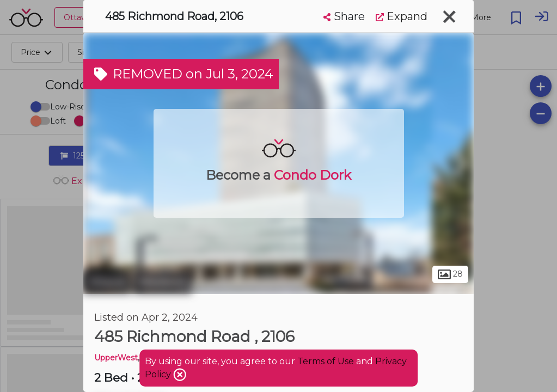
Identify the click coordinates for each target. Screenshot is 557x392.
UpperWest (116, 358)
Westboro (163, 282)
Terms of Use (326, 361)
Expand (402, 16)
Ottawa (107, 282)
